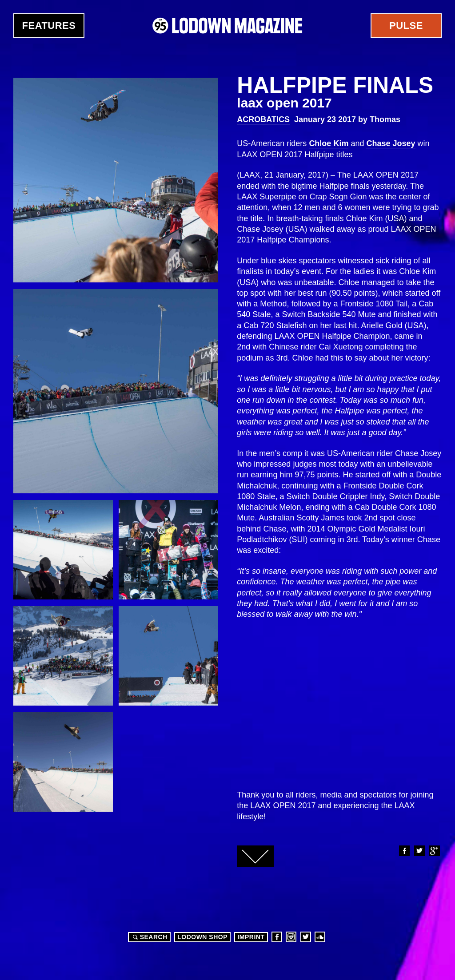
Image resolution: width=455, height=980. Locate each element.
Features (49, 26)
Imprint (251, 937)
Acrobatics (263, 119)
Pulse (406, 26)
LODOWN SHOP (202, 937)
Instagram (291, 937)
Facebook (404, 851)
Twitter (419, 851)
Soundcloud (320, 937)
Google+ (434, 851)
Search (149, 937)
